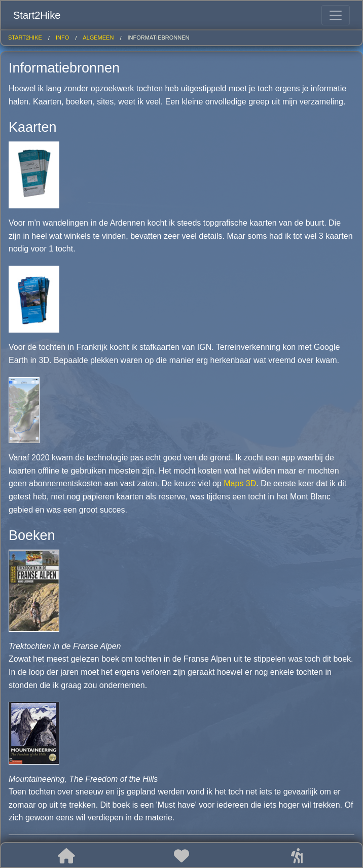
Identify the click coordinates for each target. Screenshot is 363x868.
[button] (66, 856)
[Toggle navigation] (336, 15)
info (62, 38)
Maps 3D (240, 483)
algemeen (98, 38)
